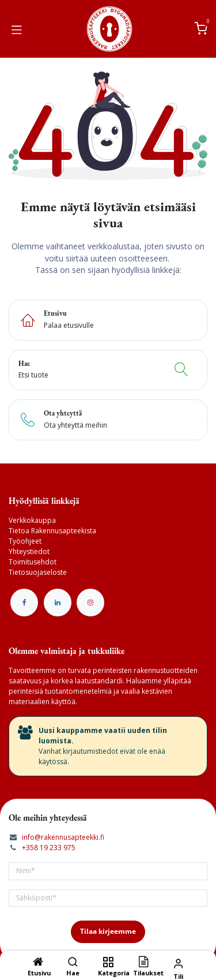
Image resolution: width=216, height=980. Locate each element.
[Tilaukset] (143, 963)
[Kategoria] (108, 963)
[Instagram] (90, 603)
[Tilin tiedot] (178, 963)
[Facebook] (24, 603)
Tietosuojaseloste (38, 572)
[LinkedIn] (58, 603)
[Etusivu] (38, 963)
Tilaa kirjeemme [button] (108, 931)
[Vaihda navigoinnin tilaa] (17, 29)
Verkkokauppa (32, 520)
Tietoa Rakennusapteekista (52, 531)
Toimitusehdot (33, 562)
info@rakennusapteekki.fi (63, 837)
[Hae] (73, 963)
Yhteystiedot (29, 551)
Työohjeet (25, 541)
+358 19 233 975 (49, 848)
